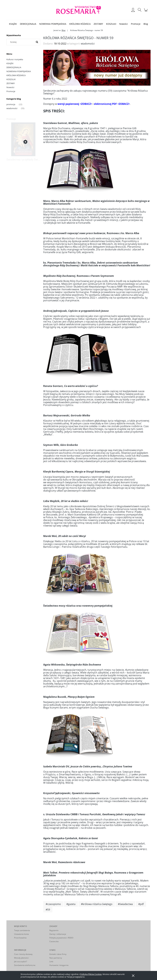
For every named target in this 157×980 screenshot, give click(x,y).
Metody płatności (21, 958)
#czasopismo (53, 904)
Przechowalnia (20, 938)
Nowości (10, 87)
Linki (51, 962)
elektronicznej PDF (105, 104)
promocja (11, 104)
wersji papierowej (68, 104)
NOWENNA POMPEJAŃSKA (19, 71)
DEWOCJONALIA (14, 67)
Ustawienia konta (21, 934)
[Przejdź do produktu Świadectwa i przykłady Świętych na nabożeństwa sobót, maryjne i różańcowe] (23, 142)
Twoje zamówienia (22, 930)
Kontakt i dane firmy (58, 954)
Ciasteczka (54, 941)
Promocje (11, 91)
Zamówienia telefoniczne (25, 965)
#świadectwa (125, 904)
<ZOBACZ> (86, 104)
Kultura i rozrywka (15, 59)
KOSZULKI (11, 79)
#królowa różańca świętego (97, 904)
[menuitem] (13, 24)
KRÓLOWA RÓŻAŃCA (16, 75)
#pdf (141, 904)
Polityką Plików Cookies (91, 974)
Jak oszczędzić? (21, 962)
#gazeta (71, 904)
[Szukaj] (37, 42)
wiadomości (12, 108)
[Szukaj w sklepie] (21, 42)
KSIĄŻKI (10, 63)
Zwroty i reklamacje (58, 934)
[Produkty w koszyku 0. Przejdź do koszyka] (146, 12)
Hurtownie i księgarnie (59, 965)
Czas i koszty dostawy (23, 954)
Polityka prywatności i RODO (61, 938)
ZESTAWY (11, 83)
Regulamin (54, 930)
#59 (48, 910)
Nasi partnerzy (56, 958)
